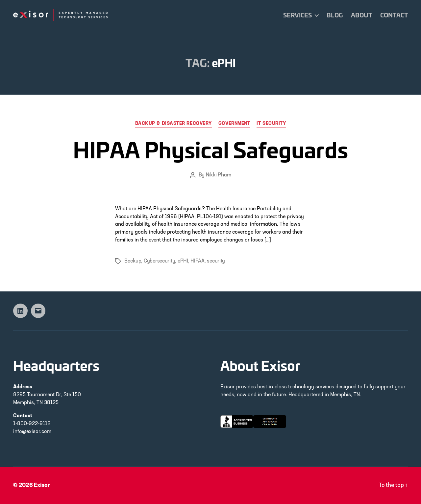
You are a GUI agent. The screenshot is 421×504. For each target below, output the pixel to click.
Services (297, 15)
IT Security (271, 124)
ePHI (183, 261)
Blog (335, 15)
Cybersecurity (160, 261)
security (216, 261)
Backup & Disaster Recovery (173, 124)
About (361, 15)
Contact (394, 15)
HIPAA (198, 261)
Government (234, 124)
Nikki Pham (218, 175)
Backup (133, 261)
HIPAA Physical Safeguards (210, 149)
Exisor (42, 485)
